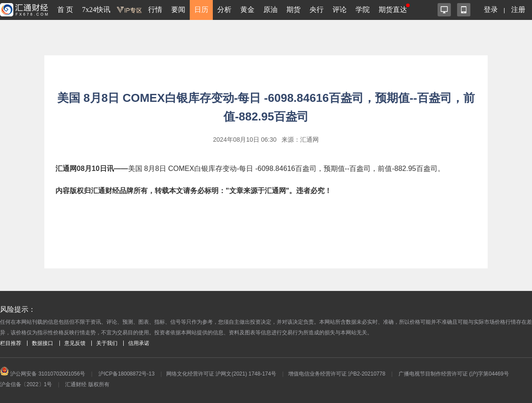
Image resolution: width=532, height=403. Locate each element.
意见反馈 (75, 343)
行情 (155, 10)
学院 (363, 10)
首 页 (65, 10)
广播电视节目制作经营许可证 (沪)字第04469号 (454, 374)
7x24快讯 (96, 10)
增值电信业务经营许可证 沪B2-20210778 (337, 374)
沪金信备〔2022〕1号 (26, 384)
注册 (518, 10)
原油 (270, 10)
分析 (224, 10)
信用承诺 (139, 343)
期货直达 (393, 10)
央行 (317, 10)
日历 (201, 10)
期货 (293, 10)
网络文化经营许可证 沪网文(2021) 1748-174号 (221, 374)
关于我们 (107, 343)
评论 (340, 10)
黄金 (247, 10)
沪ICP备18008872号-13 (127, 374)
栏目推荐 (11, 343)
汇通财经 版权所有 (87, 384)
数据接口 (43, 343)
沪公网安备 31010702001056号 (43, 374)
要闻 (178, 10)
